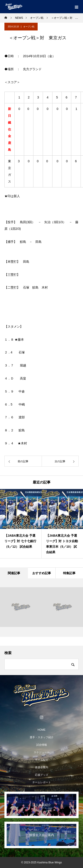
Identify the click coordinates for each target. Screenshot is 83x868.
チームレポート (42, 782)
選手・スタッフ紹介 (42, 737)
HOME (42, 730)
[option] (21, 524)
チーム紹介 (42, 760)
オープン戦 (29, 27)
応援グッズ (42, 775)
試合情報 (42, 745)
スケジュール (42, 752)
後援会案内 (42, 767)
